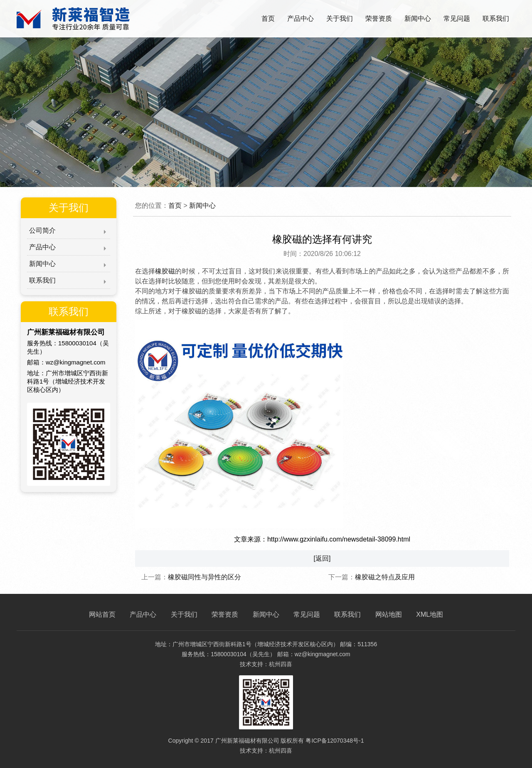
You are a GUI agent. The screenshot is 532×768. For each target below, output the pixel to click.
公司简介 (42, 230)
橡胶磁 (165, 271)
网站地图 (389, 614)
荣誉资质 (379, 18)
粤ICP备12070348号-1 (335, 741)
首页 (268, 18)
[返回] (322, 558)
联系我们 (496, 18)
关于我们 (340, 18)
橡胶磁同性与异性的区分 (204, 577)
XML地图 (430, 614)
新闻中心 (418, 18)
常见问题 (457, 18)
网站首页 (102, 614)
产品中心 (300, 18)
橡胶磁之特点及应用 (385, 577)
